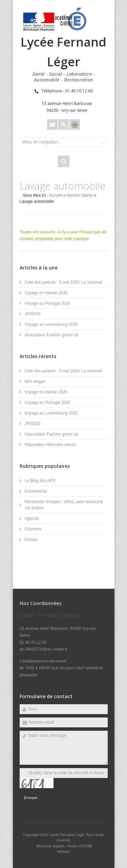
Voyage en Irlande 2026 (46, 293)
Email (52, 125)
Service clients (79, 195)
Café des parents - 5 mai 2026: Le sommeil (63, 282)
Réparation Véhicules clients (50, 445)
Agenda (32, 518)
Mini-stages (35, 382)
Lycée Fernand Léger (68, 835)
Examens (33, 529)
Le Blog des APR (40, 481)
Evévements (36, 491)
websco (63, 851)
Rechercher (64, 161)
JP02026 (33, 314)
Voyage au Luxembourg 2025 (51, 324)
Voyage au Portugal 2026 (48, 303)
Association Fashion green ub (51, 335)
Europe (31, 539)
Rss (63, 125)
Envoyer (31, 798)
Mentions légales (51, 846)
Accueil (55, 195)
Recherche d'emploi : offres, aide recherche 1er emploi (64, 505)
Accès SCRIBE (80, 846)
